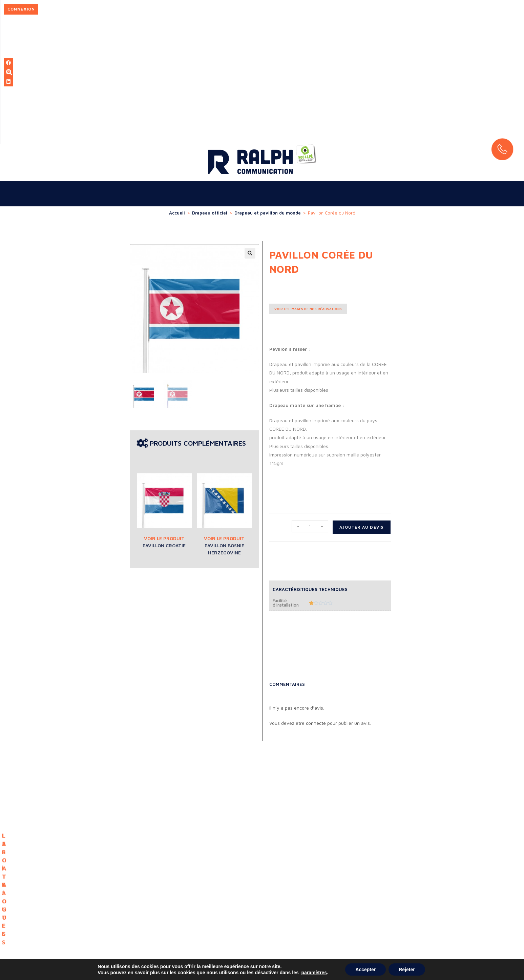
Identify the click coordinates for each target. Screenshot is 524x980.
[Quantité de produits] (310, 401)
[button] (250, 127)
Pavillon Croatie (164, 420)
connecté (316, 597)
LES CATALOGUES (288, 726)
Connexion (383, 9)
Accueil (177, 87)
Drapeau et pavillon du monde (268, 87)
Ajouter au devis (361, 401)
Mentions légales (477, 941)
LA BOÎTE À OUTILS (235, 725)
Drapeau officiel (210, 87)
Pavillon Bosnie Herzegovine (224, 423)
